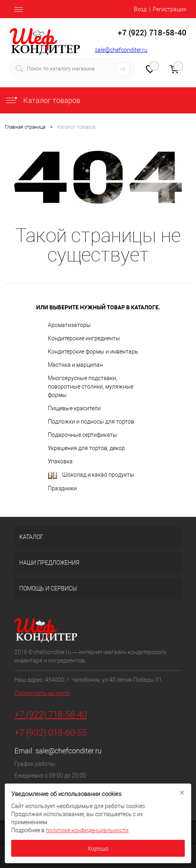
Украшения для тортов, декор (86, 448)
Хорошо (98, 849)
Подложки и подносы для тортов (91, 422)
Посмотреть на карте (42, 693)
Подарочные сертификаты (83, 435)
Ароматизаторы (69, 325)
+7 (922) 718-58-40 (51, 715)
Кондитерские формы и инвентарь (93, 352)
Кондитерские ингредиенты (84, 338)
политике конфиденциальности (87, 830)
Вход (140, 9)
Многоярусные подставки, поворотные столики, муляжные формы (91, 387)
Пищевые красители (74, 408)
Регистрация (169, 9)
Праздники (62, 488)
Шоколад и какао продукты (91, 475)
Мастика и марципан (75, 365)
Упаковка (60, 461)
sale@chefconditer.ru (121, 50)
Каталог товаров (43, 100)
